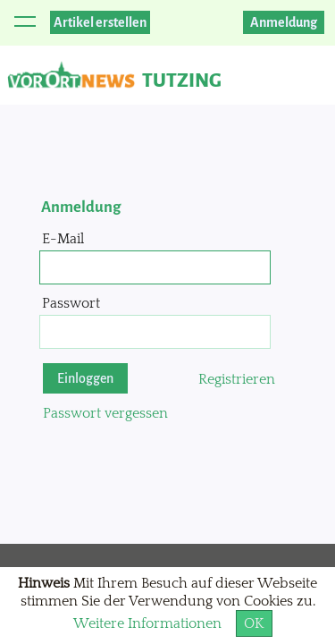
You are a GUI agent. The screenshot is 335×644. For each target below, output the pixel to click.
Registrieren (237, 379)
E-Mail (63, 239)
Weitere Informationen (147, 623)
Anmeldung (284, 22)
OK (254, 623)
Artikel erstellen (100, 22)
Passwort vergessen (105, 413)
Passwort (71, 303)
